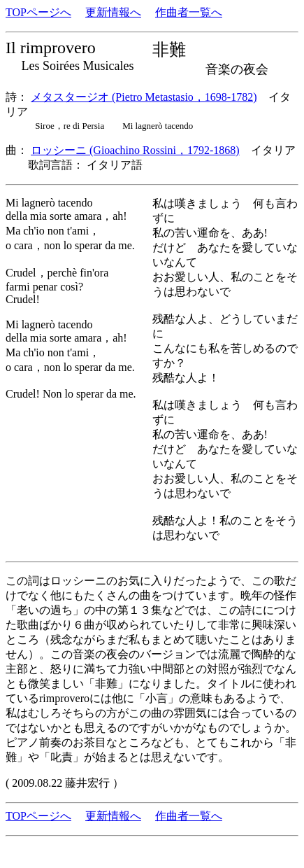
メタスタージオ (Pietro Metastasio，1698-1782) (144, 97)
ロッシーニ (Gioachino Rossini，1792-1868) (135, 150)
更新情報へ (113, 12)
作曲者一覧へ (189, 12)
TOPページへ (38, 12)
